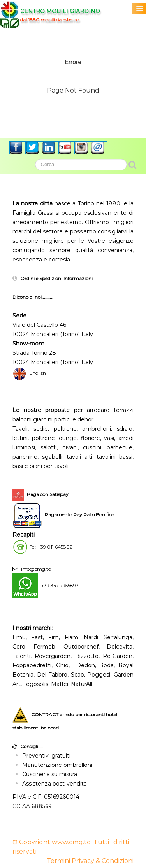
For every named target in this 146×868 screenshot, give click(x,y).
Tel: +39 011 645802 (51, 547)
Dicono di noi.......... (33, 297)
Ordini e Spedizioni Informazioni (56, 278)
